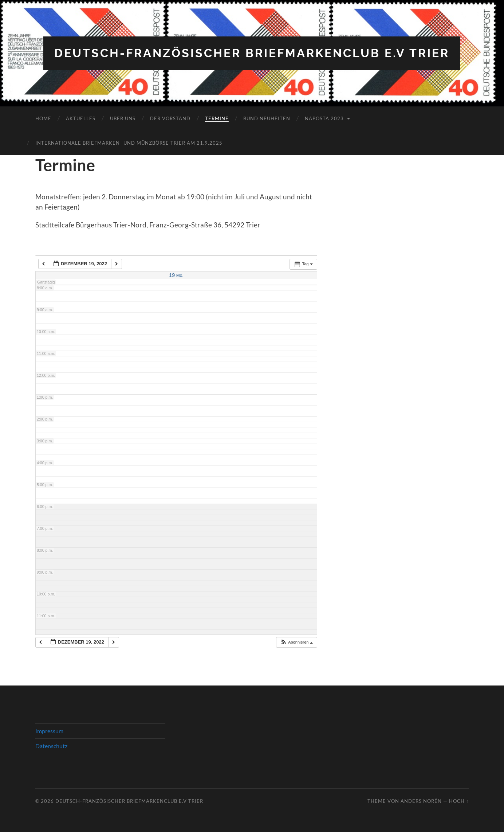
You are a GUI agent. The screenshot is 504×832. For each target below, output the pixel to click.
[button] (296, 642)
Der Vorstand (170, 118)
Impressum (49, 731)
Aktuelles (81, 118)
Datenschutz (51, 746)
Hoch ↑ (459, 801)
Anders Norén (421, 801)
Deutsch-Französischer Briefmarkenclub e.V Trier (252, 53)
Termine (217, 118)
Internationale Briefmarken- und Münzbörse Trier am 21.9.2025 (129, 143)
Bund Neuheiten (267, 118)
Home (43, 118)
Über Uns (123, 118)
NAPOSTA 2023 (324, 118)
